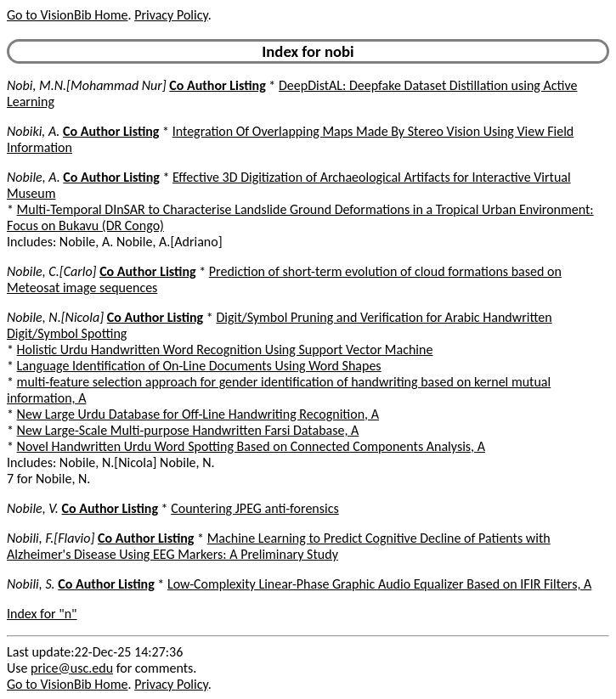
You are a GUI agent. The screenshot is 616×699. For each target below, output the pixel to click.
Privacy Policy (171, 15)
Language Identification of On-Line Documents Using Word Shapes (199, 366)
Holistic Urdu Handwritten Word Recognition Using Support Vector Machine (225, 349)
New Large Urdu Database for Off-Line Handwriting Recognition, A (198, 414)
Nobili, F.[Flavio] (51, 538)
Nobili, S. (31, 584)
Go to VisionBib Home (67, 15)
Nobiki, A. (33, 131)
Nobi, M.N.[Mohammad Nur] (87, 85)
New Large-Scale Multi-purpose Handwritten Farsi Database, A (188, 430)
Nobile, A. (34, 177)
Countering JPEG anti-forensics (255, 508)
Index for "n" (42, 614)
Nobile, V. (33, 508)
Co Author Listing (217, 85)
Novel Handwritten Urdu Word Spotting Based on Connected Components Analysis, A (251, 446)
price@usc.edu (72, 668)
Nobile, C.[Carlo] (52, 271)
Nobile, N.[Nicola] (55, 317)
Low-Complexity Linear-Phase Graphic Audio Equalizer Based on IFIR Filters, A (379, 584)
